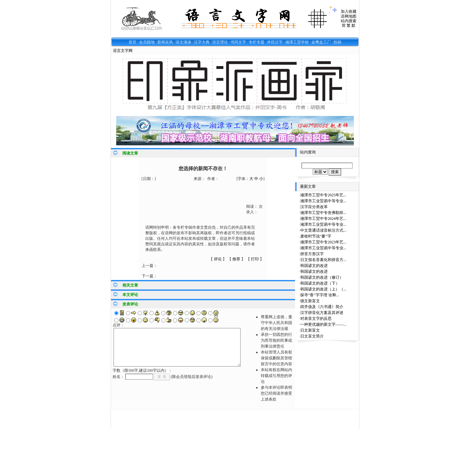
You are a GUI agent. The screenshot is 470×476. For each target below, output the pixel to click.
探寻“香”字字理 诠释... (320, 295)
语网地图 (349, 16)
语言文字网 (123, 51)
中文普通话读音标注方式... (323, 230)
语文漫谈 (183, 42)
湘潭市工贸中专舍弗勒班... (323, 213)
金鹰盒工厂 (321, 42)
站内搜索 (349, 21)
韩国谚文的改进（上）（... (323, 289)
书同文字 (238, 42)
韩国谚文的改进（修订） (322, 277)
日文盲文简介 (312, 336)
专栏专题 (257, 42)
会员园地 (147, 42)
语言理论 (220, 42)
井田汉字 (275, 42)
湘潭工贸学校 (297, 42)
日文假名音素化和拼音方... (323, 260)
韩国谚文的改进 (314, 266)
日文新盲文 (310, 330)
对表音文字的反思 (316, 319)
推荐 (236, 259)
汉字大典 (202, 42)
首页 (133, 42)
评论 (218, 259)
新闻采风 (165, 42)
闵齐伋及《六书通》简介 (322, 307)
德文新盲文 (310, 301)
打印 (255, 259)
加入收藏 (349, 11)
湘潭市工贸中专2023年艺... (323, 242)
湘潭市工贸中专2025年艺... (323, 195)
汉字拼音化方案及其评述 (322, 313)
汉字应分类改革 (314, 207)
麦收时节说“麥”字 (316, 236)
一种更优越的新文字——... (323, 324)
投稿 (337, 42)
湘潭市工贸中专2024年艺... (323, 219)
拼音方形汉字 (312, 254)
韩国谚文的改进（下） (320, 283)
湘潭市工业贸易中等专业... (323, 201)
